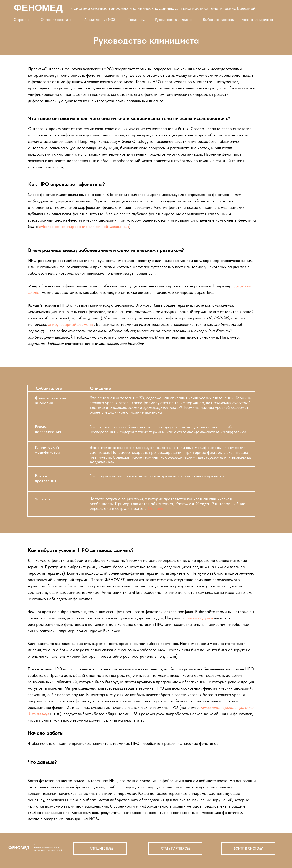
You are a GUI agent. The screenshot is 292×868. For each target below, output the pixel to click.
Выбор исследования (219, 20)
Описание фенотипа (56, 20)
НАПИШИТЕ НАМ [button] (100, 848)
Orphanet (156, 508)
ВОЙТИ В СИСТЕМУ (248, 848)
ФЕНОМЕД (38, 8)
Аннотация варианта (257, 20)
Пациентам (136, 20)
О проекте (22, 20)
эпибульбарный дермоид (70, 324)
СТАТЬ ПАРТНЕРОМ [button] (175, 848)
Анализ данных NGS (100, 20)
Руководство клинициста (173, 20)
